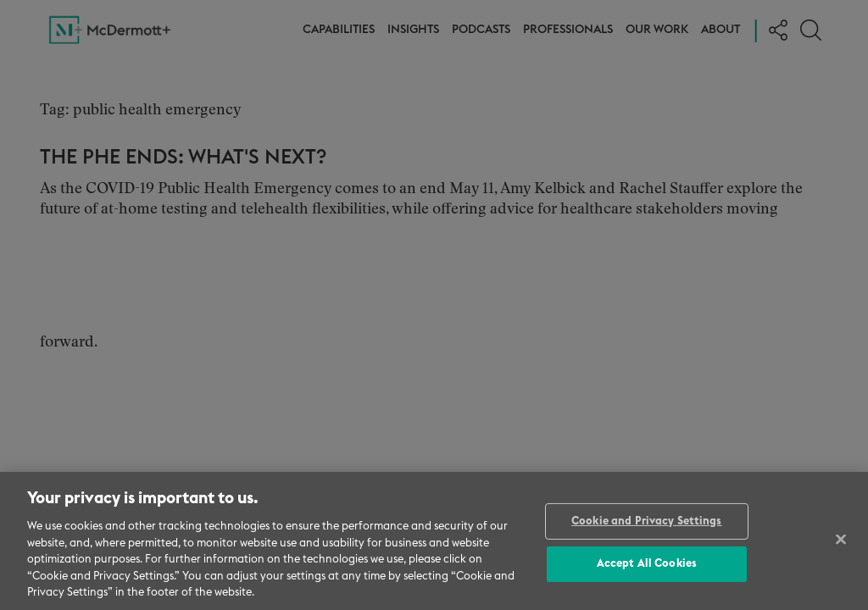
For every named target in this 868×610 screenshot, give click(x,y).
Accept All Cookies (647, 564)
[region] (434, 541)
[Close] (841, 539)
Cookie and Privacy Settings (647, 521)
